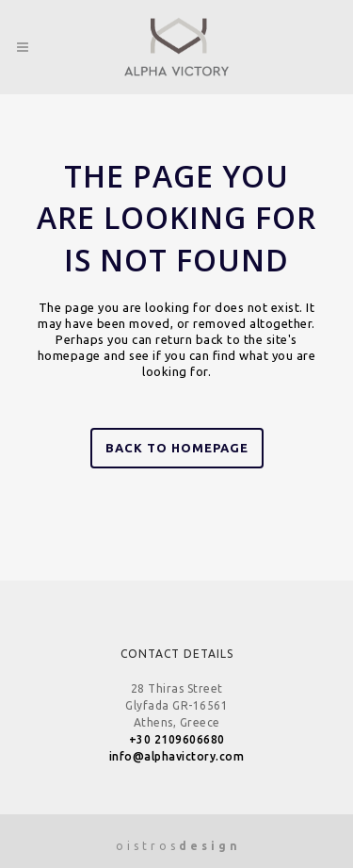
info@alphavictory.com (177, 756)
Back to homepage (177, 448)
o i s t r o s (177, 846)
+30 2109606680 (177, 739)
